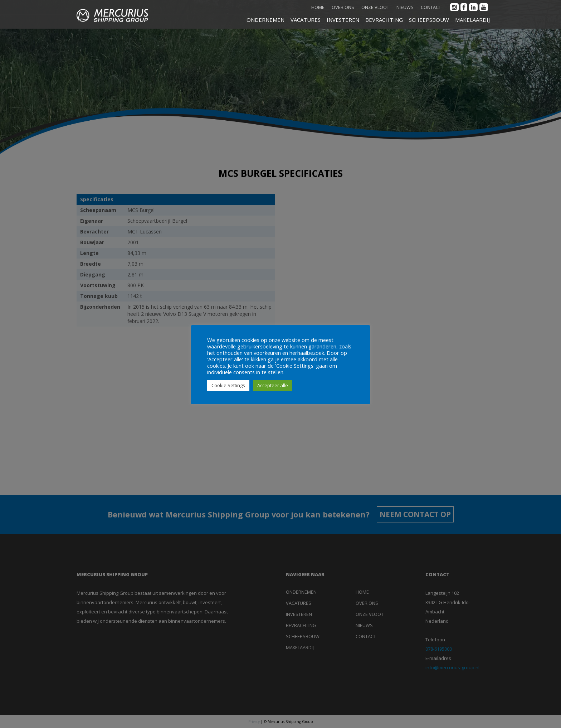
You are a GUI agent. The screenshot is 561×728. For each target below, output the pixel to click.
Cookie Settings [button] (228, 385)
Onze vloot (375, 7)
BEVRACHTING (384, 20)
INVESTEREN (343, 20)
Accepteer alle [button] (273, 385)
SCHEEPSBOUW (429, 20)
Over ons (343, 7)
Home (318, 7)
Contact (431, 7)
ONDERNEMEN (265, 20)
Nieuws (405, 7)
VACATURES (306, 20)
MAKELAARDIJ (472, 20)
